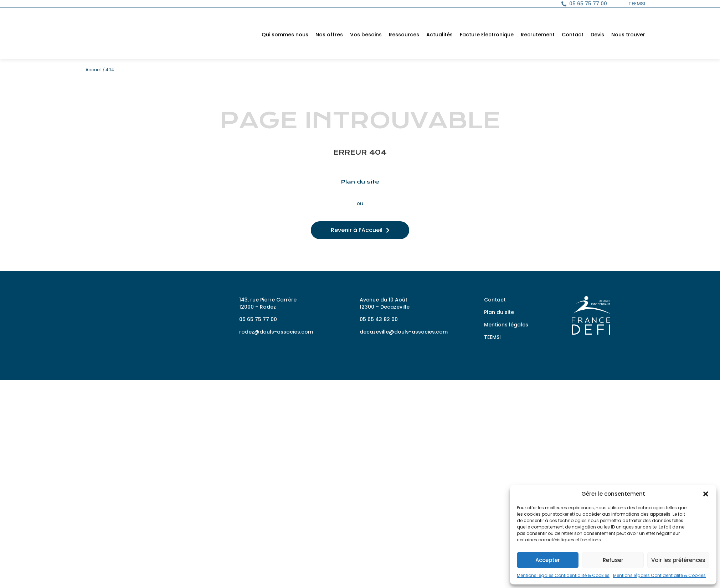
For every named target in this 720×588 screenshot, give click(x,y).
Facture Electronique (487, 35)
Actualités (439, 35)
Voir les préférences (678, 560)
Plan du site (360, 182)
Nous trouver (628, 35)
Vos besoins (366, 35)
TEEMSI (492, 337)
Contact (573, 35)
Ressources (404, 35)
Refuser (613, 560)
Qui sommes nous (285, 35)
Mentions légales (506, 325)
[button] (706, 490)
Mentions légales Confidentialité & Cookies (563, 575)
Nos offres (329, 35)
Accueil (94, 70)
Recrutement (538, 35)
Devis (597, 35)
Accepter (548, 560)
